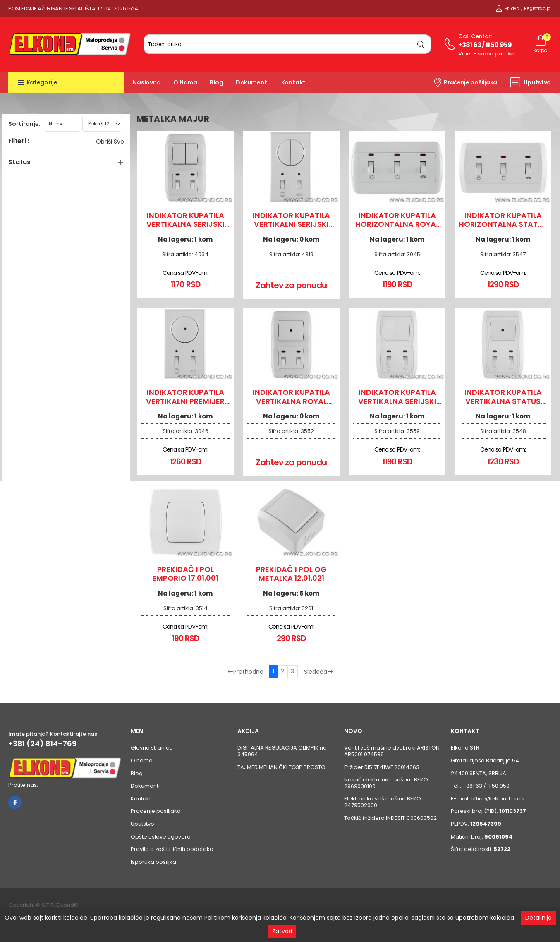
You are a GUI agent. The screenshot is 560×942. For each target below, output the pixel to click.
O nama (185, 82)
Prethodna (245, 672)
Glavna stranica (152, 748)
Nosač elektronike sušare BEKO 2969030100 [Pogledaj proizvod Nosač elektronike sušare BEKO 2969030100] (386, 783)
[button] (66, 82)
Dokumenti (252, 82)
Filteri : (18, 141)
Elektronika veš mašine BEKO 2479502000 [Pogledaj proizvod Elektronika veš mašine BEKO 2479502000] (383, 802)
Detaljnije (538, 918)
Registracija (537, 8)
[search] (421, 44)
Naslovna (147, 82)
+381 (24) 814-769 (42, 744)
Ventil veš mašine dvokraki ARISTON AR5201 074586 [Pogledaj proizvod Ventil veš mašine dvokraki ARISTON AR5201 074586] (392, 751)
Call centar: (475, 36)
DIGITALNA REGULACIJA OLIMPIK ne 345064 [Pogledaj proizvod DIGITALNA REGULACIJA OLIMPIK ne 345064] (282, 751)
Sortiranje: (24, 124)
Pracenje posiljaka (156, 811)
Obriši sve (110, 142)
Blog (217, 82)
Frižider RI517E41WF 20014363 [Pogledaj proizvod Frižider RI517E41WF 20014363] (382, 767)
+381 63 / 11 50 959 (485, 45)
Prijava (508, 8)
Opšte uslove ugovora (161, 837)
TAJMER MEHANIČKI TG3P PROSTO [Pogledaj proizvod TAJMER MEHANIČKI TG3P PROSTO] (281, 767)
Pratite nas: (23, 785)
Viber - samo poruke (486, 54)
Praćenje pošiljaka (465, 82)
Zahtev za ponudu (291, 285)
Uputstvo (531, 82)
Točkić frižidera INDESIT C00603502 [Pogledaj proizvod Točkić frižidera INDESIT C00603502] (390, 818)
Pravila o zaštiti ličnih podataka (172, 849)
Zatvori (282, 931)
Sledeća (318, 672)
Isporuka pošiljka (153, 862)
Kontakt (293, 82)
